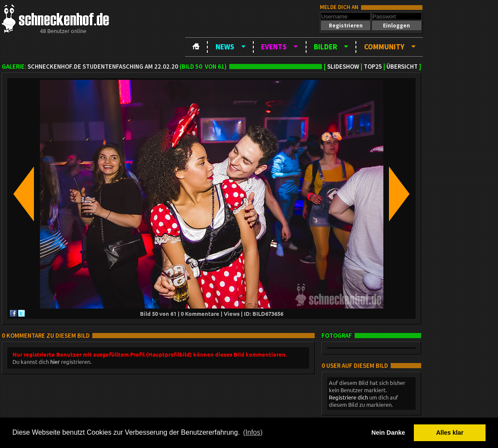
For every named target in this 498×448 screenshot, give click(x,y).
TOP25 (373, 67)
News (225, 47)
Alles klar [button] (450, 433)
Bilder (325, 47)
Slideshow (343, 67)
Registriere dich (348, 397)
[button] (346, 26)
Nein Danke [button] (388, 433)
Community (384, 47)
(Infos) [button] (253, 432)
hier (55, 362)
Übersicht (402, 67)
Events (274, 47)
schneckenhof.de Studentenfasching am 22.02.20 (103, 67)
